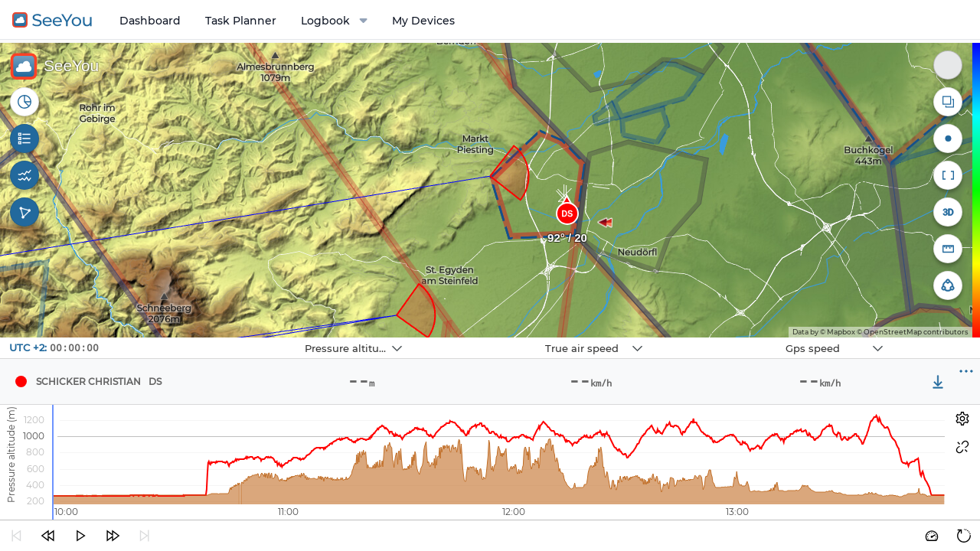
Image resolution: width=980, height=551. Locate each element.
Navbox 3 (723, 338)
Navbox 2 (483, 338)
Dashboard (150, 21)
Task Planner (241, 21)
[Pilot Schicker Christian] (21, 382)
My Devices (423, 21)
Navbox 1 (242, 338)
